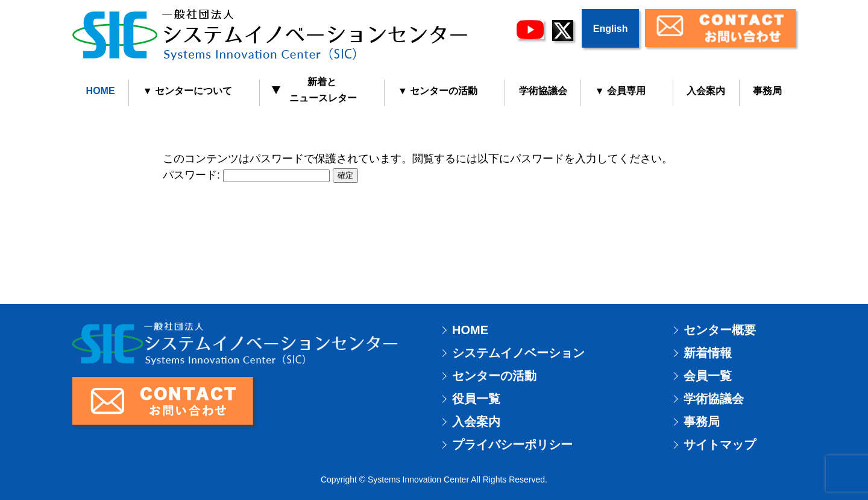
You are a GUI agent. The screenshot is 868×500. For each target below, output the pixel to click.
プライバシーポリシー (512, 445)
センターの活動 (494, 376)
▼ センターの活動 (438, 91)
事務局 (767, 91)
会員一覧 (708, 376)
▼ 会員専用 (620, 91)
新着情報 (708, 353)
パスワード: (246, 175)
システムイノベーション (518, 353)
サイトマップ (720, 445)
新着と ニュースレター (315, 90)
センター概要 (720, 330)
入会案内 (706, 91)
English (611, 29)
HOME (101, 91)
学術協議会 (543, 91)
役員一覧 (476, 399)
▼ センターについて (187, 91)
